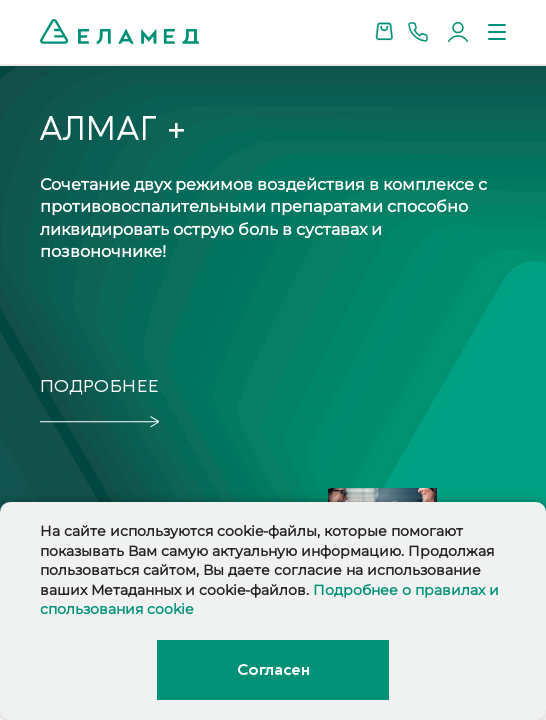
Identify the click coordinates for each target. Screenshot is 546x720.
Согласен (273, 670)
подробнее (99, 386)
